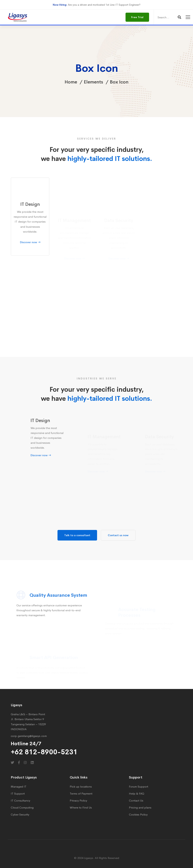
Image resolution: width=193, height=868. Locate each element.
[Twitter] (12, 762)
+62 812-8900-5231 (44, 752)
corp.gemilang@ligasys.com (29, 736)
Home (71, 82)
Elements (93, 82)
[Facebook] (19, 762)
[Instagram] (25, 762)
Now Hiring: (60, 5)
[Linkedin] (32, 762)
